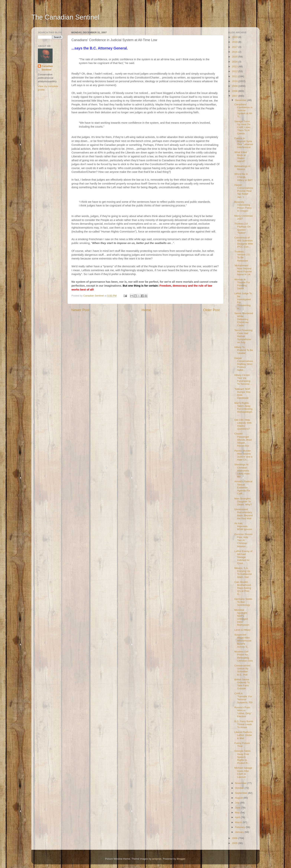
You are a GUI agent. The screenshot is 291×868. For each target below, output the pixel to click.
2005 (235, 843)
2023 (235, 37)
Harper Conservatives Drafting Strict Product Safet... (244, 364)
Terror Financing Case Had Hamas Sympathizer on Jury (243, 336)
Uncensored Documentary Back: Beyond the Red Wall (243, 514)
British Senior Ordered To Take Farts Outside (242, 684)
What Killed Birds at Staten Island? (241, 157)
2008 (235, 91)
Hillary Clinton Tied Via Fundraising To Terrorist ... (243, 380)
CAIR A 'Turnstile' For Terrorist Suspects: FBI (244, 698)
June (238, 808)
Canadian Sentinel (47, 68)
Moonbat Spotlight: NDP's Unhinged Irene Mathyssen (242, 617)
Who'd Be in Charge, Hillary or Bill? (243, 177)
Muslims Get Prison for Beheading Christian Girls (244, 656)
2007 (235, 96)
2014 (235, 62)
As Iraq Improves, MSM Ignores (243, 526)
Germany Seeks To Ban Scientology (243, 602)
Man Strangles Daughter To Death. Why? (243, 502)
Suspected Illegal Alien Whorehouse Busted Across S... (243, 641)
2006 (235, 838)
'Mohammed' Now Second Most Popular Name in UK (243, 270)
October (240, 788)
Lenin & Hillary (242, 630)
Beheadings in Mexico (242, 168)
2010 (235, 81)
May (238, 812)
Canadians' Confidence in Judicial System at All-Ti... (243, 110)
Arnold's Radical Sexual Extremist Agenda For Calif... (243, 487)
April (238, 817)
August (239, 798)
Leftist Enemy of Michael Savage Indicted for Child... (243, 557)
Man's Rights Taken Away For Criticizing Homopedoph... (244, 409)
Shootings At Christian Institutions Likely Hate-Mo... (242, 471)
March (239, 822)
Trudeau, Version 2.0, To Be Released (242, 256)
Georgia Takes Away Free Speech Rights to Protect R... (242, 757)
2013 (235, 66)
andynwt (157, 859)
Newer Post (80, 310)
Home (146, 310)
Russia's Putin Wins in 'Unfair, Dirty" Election (243, 712)
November (241, 783)
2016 (235, 52)
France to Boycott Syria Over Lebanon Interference (244, 143)
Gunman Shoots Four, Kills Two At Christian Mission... (243, 540)
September (241, 793)
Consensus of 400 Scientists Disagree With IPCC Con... (244, 242)
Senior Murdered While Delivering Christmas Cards (244, 319)
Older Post (211, 310)
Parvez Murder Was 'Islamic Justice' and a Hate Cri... (243, 455)
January (240, 832)
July (238, 803)
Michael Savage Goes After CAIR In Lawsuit (243, 772)
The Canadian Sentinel (65, 17)
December (241, 100)
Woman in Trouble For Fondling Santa (242, 284)
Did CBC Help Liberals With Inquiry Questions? (243, 424)
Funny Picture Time (242, 745)
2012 (235, 71)
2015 (235, 57)
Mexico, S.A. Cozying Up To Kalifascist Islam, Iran (243, 573)
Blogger (181, 859)
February (240, 827)
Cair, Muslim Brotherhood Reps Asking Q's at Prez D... (243, 588)
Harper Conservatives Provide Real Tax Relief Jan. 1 (244, 191)
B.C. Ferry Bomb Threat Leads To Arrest (244, 724)
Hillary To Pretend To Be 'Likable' (244, 350)
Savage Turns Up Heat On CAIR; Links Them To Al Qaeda (242, 127)
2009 (235, 86)
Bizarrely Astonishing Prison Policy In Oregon (243, 206)
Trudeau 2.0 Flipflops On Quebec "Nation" (242, 228)
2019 (235, 42)
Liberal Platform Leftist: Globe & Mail (243, 735)
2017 (235, 47)
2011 (235, 76)
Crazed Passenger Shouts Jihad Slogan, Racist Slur (243, 440)
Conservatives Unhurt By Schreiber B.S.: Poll (242, 670)
